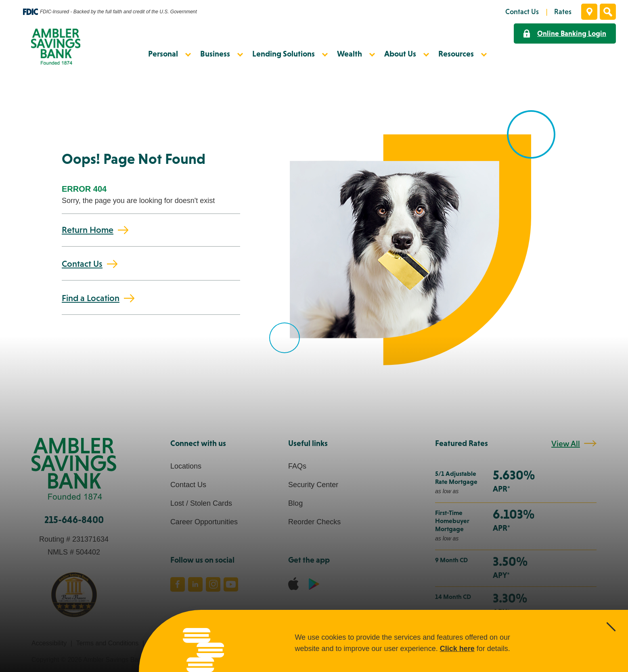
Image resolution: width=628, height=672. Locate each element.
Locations (186, 466)
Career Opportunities (204, 522)
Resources (456, 54)
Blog (295, 503)
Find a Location (91, 298)
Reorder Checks (314, 522)
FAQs (297, 466)
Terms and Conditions (107, 643)
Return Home (88, 230)
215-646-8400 (74, 520)
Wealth (350, 54)
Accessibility (49, 643)
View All (566, 444)
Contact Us (82, 264)
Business (215, 54)
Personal (163, 54)
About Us (400, 54)
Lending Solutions (284, 54)
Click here (457, 649)
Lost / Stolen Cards (201, 503)
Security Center (313, 485)
